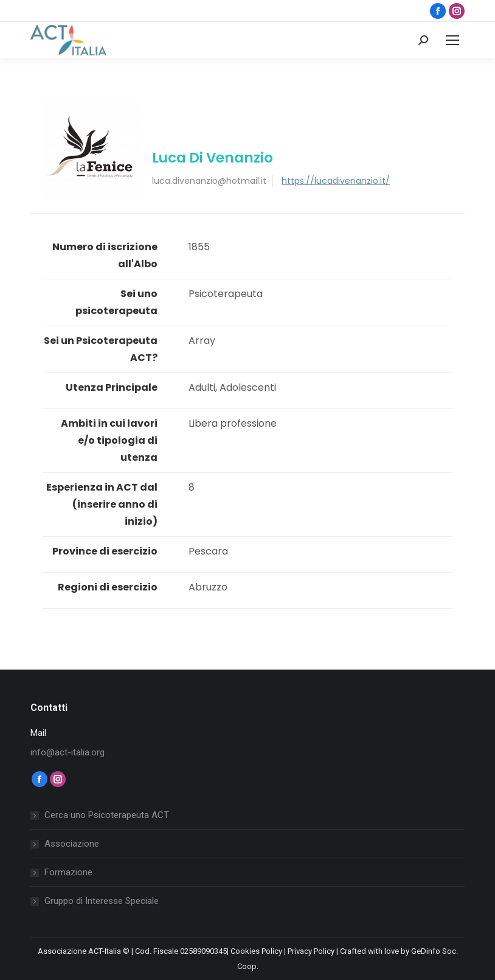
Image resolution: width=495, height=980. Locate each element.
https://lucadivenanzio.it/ (336, 181)
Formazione (68, 872)
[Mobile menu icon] (452, 40)
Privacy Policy (311, 951)
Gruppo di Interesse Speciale (102, 901)
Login (365, 40)
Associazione (72, 844)
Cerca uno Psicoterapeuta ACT (107, 815)
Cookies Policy (256, 951)
